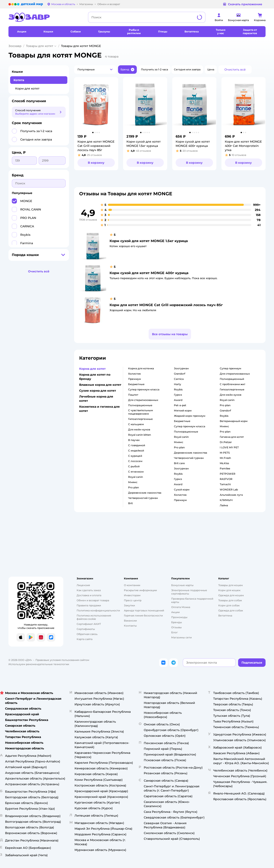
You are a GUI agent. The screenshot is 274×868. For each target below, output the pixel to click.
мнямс (133, 482)
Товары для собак (230, 600)
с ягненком (136, 472)
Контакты (130, 626)
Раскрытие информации (140, 590)
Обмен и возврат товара (93, 600)
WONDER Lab (229, 490)
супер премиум (231, 368)
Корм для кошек (229, 590)
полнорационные (140, 405)
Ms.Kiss (224, 463)
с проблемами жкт (233, 384)
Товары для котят (40, 46)
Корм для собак (229, 605)
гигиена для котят (232, 437)
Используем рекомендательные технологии (39, 664)
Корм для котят (27, 88)
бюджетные (136, 384)
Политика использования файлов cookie (94, 617)
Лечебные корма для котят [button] (96, 399)
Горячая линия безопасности (143, 616)
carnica (179, 379)
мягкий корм (183, 411)
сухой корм (182, 490)
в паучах (134, 440)
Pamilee (225, 468)
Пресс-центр (133, 600)
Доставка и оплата (89, 595)
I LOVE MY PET (229, 447)
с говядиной (137, 445)
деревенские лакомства (145, 493)
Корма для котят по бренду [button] (95, 377)
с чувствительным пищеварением (141, 412)
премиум (135, 379)
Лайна (224, 505)
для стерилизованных (143, 400)
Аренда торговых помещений (144, 610)
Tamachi (225, 484)
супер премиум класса (144, 389)
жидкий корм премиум (190, 416)
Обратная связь (87, 634)
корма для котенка (141, 368)
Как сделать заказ (89, 590)
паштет (133, 395)
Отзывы (176, 627)
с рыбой (134, 466)
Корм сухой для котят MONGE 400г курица (149, 273)
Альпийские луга (231, 495)
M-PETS (225, 453)
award (178, 400)
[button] (95, 70)
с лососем (135, 461)
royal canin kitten (140, 435)
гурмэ (178, 395)
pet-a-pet (180, 405)
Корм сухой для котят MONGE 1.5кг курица (149, 241)
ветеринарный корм (234, 421)
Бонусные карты (182, 585)
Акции (175, 612)
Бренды (177, 622)
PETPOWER (228, 474)
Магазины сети (181, 637)
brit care (179, 463)
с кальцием (136, 424)
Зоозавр (15, 46)
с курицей (135, 456)
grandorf (180, 374)
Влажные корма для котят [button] (100, 385)
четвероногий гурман (143, 498)
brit (130, 503)
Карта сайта (85, 639)
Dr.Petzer (226, 442)
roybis (178, 389)
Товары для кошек (231, 585)
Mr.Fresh (225, 458)
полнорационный (232, 379)
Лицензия (83, 585)
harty (178, 384)
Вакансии (130, 621)
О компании (132, 585)
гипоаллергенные (140, 419)
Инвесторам (132, 595)
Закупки (129, 605)
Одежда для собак (231, 610)
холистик (134, 374)
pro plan (134, 487)
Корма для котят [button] (92, 369)
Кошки (17, 72)
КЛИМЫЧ (226, 500)
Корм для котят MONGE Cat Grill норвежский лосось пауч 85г (166, 305)
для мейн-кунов (139, 429)
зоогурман (181, 368)
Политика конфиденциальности (98, 610)
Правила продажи (89, 605)
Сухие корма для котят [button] (98, 391)
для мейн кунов (231, 395)
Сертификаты (86, 629)
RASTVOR (226, 479)
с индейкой (136, 451)
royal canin (136, 477)
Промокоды (179, 617)
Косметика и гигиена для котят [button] (99, 409)
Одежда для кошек (231, 595)
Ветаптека (225, 616)
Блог (174, 632)
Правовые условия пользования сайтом (62, 660)
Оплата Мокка (181, 607)
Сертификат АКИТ (89, 624)
